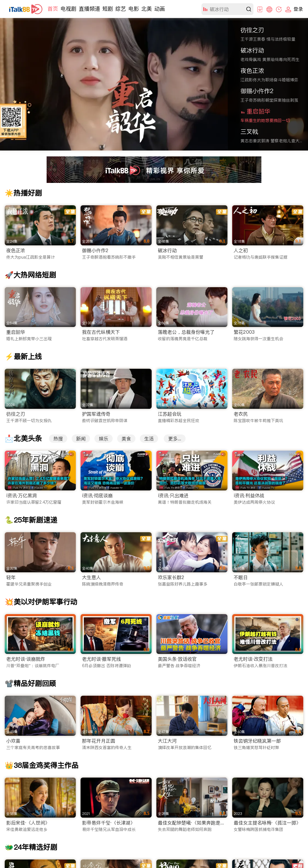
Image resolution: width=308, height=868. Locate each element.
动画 (160, 9)
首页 (53, 9)
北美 (147, 9)
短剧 (108, 9)
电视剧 (68, 9)
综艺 (121, 9)
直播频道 (89, 9)
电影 (134, 9)
